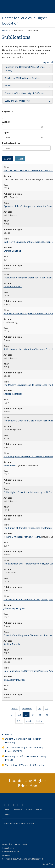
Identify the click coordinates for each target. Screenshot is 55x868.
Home (5, 31)
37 (20, 721)
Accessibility (8, 848)
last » (40, 721)
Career (7, 815)
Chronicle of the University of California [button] (24, 93)
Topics (6, 132)
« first (16, 709)
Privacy (6, 855)
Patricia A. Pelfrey (32, 537)
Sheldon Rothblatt (13, 286)
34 (34, 715)
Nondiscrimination (11, 852)
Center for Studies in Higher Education (25, 21)
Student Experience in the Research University (23, 740)
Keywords (8, 111)
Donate (28, 810)
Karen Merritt (10, 465)
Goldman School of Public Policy (19, 823)
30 (48, 709)
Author (6, 122)
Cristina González (12, 251)
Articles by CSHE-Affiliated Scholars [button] (22, 78)
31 (13, 715)
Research (7, 734)
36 (48, 715)
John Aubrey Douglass (15, 608)
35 (41, 715)
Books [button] (8, 86)
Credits (38, 810)
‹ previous (28, 709)
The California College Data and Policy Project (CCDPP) (24, 749)
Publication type (11, 143)
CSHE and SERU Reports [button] (17, 101)
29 (41, 709)
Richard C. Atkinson (13, 537)
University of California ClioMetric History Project (26, 758)
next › (30, 721)
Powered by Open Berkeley (14, 844)
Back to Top (48, 864)
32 (20, 715)
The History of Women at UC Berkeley (25, 765)
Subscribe (17, 810)
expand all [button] (48, 62)
